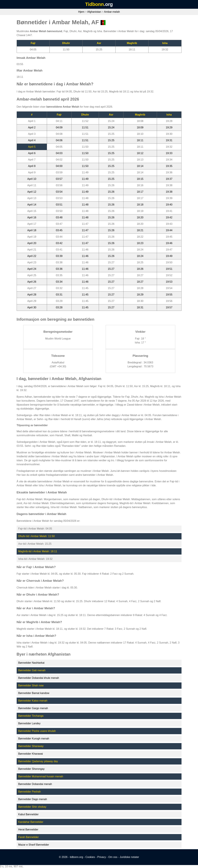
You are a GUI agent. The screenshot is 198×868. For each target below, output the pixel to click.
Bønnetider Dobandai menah (35, 784)
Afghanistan (94, 12)
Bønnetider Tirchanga (31, 716)
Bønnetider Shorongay (31, 769)
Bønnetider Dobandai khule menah (39, 678)
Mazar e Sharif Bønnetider (34, 845)
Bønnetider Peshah (30, 792)
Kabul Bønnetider (29, 814)
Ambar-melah (112, 12)
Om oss (113, 857)
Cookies (90, 857)
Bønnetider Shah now (31, 685)
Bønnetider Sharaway (31, 746)
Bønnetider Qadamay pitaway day (38, 761)
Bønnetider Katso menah (33, 701)
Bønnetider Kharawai (31, 754)
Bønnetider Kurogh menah (34, 739)
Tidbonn (95, 4)
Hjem (81, 12)
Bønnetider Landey (29, 723)
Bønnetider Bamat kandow (34, 693)
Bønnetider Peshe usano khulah (37, 731)
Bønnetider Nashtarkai (31, 663)
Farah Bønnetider (29, 837)
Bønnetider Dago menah (33, 799)
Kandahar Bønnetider (31, 822)
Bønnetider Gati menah (32, 670)
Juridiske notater (129, 857)
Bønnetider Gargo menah (33, 708)
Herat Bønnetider (28, 830)
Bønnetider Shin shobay (32, 807)
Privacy (102, 857)
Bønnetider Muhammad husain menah (41, 776)
